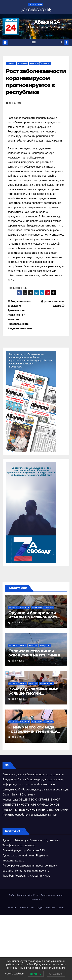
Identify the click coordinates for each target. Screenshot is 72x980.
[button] (61, 42)
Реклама (51, 908)
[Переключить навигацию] (34, 42)
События (46, 64)
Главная (12, 908)
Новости (34, 64)
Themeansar (36, 899)
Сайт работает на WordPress (24, 895)
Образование (47, 684)
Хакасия (48, 608)
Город (23, 646)
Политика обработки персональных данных (30, 815)
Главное (11, 64)
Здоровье (23, 64)
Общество (37, 608)
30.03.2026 (18, 623)
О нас (61, 908)
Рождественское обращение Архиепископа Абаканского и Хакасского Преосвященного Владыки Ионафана (20, 315)
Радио (40, 908)
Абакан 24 (47, 22)
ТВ (32, 908)
